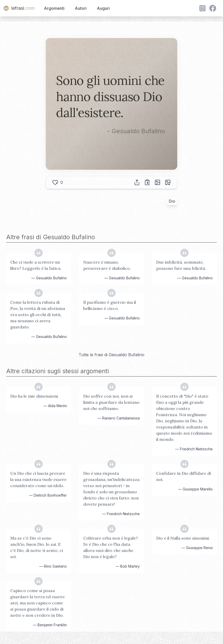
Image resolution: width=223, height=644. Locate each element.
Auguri (103, 8)
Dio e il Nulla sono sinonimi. (183, 538)
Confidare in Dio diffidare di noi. (184, 476)
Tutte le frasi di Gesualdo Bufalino (112, 355)
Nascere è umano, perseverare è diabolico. (107, 265)
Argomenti (54, 8)
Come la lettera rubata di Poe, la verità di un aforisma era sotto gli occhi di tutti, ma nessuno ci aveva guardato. (38, 315)
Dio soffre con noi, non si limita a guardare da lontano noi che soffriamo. (111, 402)
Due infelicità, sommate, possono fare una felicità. (181, 265)
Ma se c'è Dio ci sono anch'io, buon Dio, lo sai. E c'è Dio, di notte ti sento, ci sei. (37, 547)
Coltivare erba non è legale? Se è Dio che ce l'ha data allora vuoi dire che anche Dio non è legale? (111, 547)
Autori (81, 8)
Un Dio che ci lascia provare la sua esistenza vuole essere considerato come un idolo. (38, 479)
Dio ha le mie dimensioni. (35, 396)
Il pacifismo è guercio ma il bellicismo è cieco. (110, 305)
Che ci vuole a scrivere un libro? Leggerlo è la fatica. (36, 265)
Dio (172, 201)
